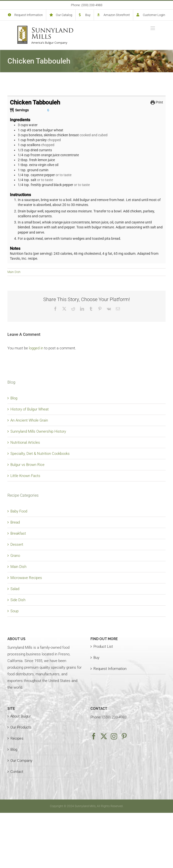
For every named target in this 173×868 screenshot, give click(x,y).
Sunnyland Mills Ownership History (38, 431)
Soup (14, 611)
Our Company (21, 761)
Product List (103, 647)
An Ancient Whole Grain (29, 420)
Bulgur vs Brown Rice (27, 465)
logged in (36, 348)
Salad (15, 589)
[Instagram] (114, 736)
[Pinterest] (124, 736)
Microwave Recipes (26, 578)
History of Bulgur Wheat (30, 409)
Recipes (17, 738)
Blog (14, 398)
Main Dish (14, 272)
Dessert (17, 545)
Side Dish (18, 600)
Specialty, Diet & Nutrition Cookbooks (40, 454)
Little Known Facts (25, 476)
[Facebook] (94, 736)
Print (157, 102)
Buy (96, 658)
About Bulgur (21, 716)
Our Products (21, 727)
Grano (15, 556)
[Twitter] (104, 736)
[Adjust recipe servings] (48, 110)
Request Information (110, 669)
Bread (15, 522)
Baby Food (19, 511)
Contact (17, 772)
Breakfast (18, 533)
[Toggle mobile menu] (153, 28)
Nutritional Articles (25, 443)
